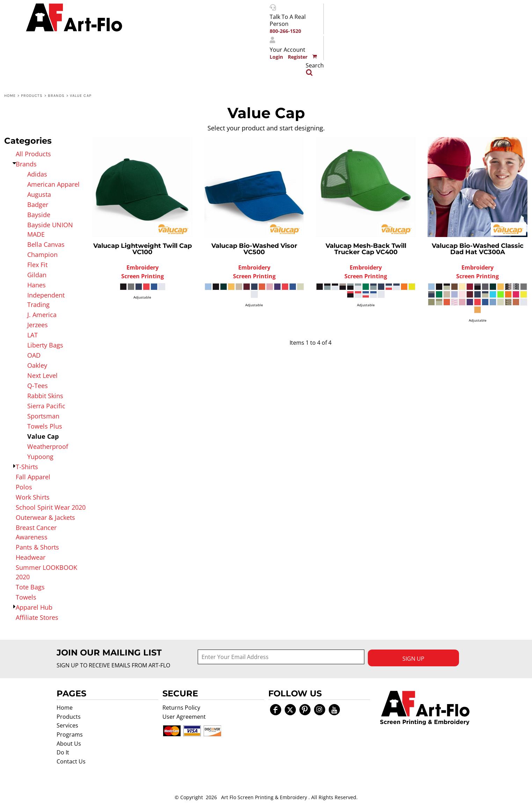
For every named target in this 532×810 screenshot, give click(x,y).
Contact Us (71, 761)
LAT (32, 335)
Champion (42, 255)
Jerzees (38, 325)
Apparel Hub (34, 607)
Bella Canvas (46, 244)
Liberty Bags (45, 345)
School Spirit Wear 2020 (51, 507)
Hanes (37, 285)
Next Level (42, 375)
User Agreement (184, 717)
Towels (26, 597)
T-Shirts (27, 467)
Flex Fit (37, 265)
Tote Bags (30, 587)
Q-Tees (38, 386)
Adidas (37, 174)
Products (32, 96)
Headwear (31, 557)
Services (67, 725)
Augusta (39, 194)
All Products (33, 154)
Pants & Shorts (37, 547)
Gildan (37, 275)
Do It (63, 752)
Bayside (39, 215)
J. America (42, 315)
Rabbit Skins (45, 396)
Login (276, 57)
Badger (38, 205)
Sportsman (43, 416)
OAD (34, 355)
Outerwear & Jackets (45, 517)
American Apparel (53, 184)
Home (10, 96)
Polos (24, 487)
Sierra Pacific (46, 406)
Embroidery (143, 267)
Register (298, 57)
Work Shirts (33, 497)
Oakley (37, 365)
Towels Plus (45, 426)
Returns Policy (181, 708)
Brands (56, 96)
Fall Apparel (33, 477)
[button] (425, 708)
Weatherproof (48, 446)
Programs (70, 734)
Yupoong (40, 457)
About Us (69, 744)
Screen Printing (143, 276)
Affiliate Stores (37, 617)
